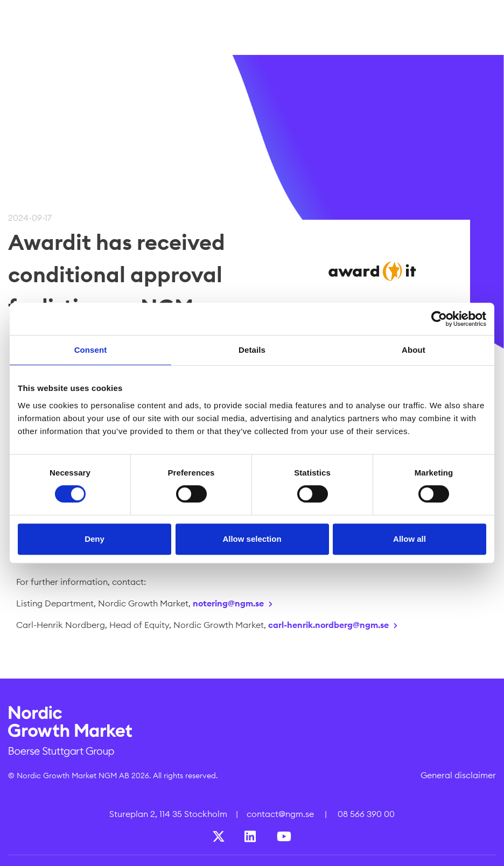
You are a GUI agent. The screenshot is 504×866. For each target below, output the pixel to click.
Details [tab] (252, 350)
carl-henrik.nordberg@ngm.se (328, 625)
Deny (94, 539)
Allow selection (252, 539)
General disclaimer (458, 775)
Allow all (409, 539)
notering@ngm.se (228, 603)
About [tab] (414, 350)
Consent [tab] (91, 350)
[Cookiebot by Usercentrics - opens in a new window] (439, 319)
